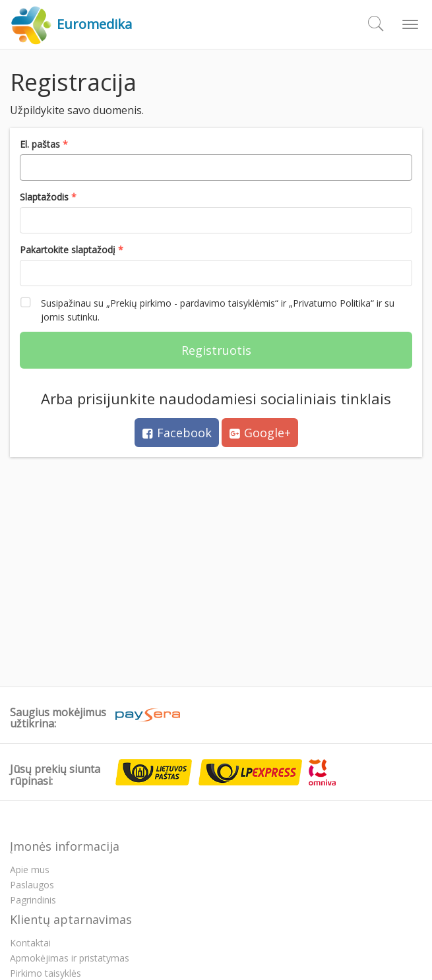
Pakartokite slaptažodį (69, 250)
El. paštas (41, 144)
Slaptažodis (46, 197)
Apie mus (30, 870)
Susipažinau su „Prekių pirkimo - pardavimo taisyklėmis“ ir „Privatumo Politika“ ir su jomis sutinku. (207, 310)
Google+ (260, 433)
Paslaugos (32, 885)
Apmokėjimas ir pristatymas (70, 958)
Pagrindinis (33, 900)
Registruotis (216, 350)
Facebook (177, 433)
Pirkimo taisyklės (46, 973)
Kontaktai (30, 943)
